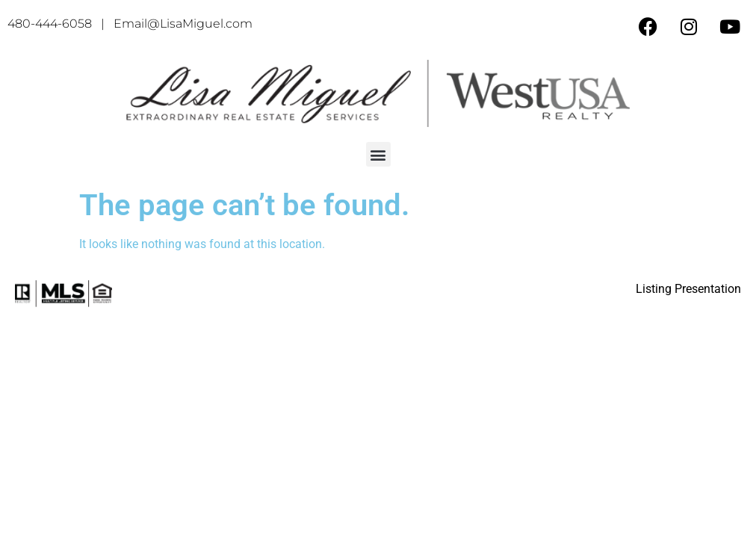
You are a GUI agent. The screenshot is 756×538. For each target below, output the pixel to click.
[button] (378, 154)
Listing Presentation (688, 289)
